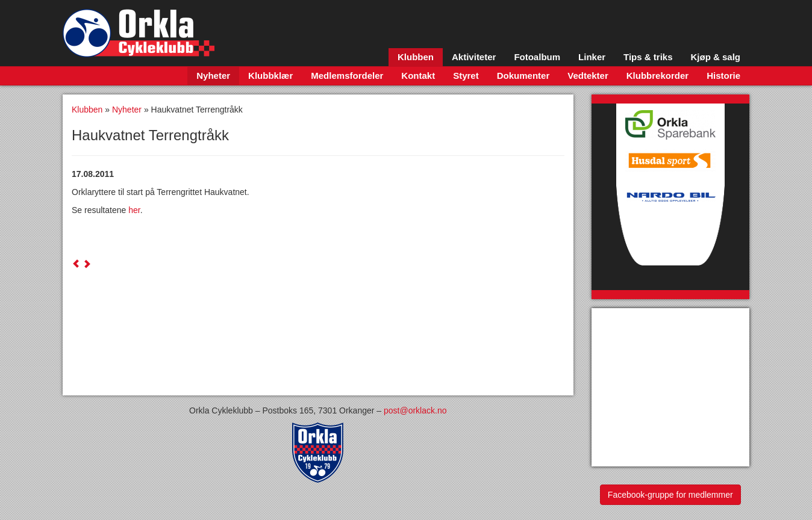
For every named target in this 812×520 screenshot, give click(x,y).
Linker (592, 57)
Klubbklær (270, 76)
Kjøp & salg (715, 57)
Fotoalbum (537, 57)
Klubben (416, 57)
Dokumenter (523, 76)
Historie (723, 76)
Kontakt (418, 76)
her (134, 210)
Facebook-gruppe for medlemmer (670, 495)
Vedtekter (588, 76)
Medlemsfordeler (347, 76)
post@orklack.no (415, 410)
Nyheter (213, 76)
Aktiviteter (474, 57)
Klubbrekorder (657, 76)
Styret (466, 76)
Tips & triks (648, 57)
